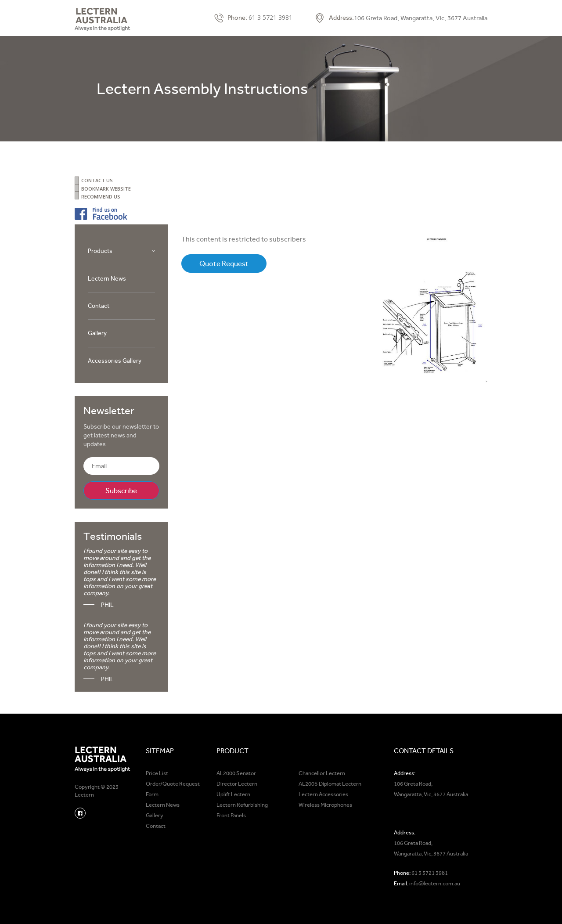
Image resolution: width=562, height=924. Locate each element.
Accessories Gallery (115, 361)
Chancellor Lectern (322, 773)
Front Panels (231, 815)
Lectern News (107, 278)
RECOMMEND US (101, 197)
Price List (157, 773)
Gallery (97, 333)
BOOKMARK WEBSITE (106, 189)
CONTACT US (97, 180)
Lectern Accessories (323, 794)
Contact (99, 306)
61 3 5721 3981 (270, 17)
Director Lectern (237, 784)
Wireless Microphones (325, 805)
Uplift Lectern (233, 794)
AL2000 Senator (236, 773)
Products (100, 251)
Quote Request (224, 263)
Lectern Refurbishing (242, 805)
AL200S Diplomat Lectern (330, 784)
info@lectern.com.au (435, 883)
